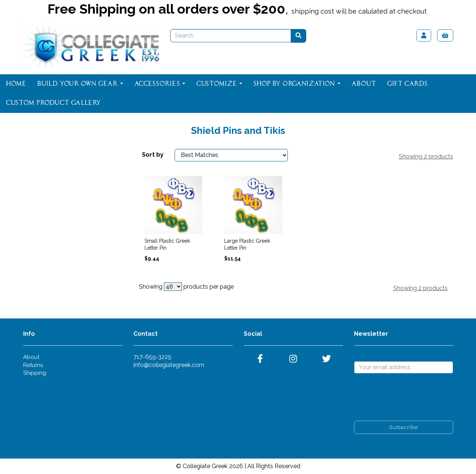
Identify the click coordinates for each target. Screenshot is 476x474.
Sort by (153, 155)
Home (16, 84)
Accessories (160, 84)
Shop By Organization (297, 84)
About (364, 84)
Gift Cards (407, 84)
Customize (219, 84)
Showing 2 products (426, 156)
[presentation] (410, 397)
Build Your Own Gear (80, 84)
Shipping (35, 373)
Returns (33, 365)
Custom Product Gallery (53, 103)
